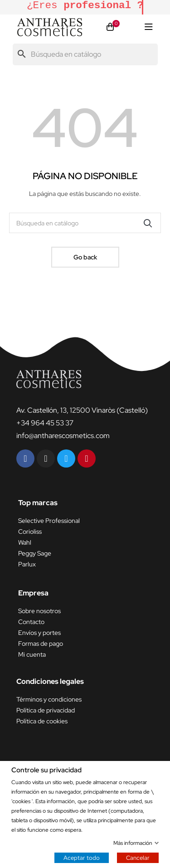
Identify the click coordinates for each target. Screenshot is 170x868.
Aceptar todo (82, 857)
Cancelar (138, 857)
